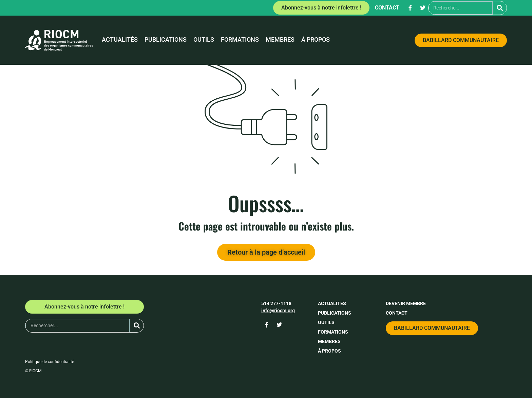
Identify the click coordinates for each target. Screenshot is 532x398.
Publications (166, 40)
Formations (240, 40)
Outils (204, 40)
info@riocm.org (278, 311)
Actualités (120, 40)
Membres (280, 40)
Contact (387, 8)
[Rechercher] (500, 8)
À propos (316, 40)
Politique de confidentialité (50, 362)
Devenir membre (406, 303)
